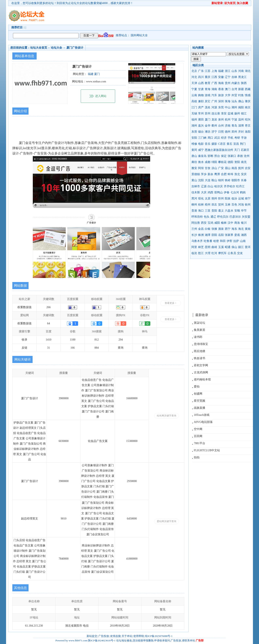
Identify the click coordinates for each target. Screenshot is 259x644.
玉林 (228, 205)
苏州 (208, 113)
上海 (214, 71)
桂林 (201, 205)
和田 (223, 241)
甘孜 (208, 168)
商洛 (237, 223)
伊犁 (229, 241)
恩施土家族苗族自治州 (219, 150)
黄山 (194, 180)
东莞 (221, 107)
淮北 (237, 174)
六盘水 (229, 211)
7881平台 (200, 443)
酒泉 (221, 229)
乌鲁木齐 (197, 241)
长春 (244, 180)
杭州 (228, 120)
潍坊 (208, 132)
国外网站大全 (139, 35)
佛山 (241, 101)
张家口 (232, 156)
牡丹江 (240, 186)
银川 (244, 223)
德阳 (230, 162)
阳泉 (228, 199)
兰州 (194, 229)
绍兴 (248, 120)
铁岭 (228, 180)
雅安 (194, 168)
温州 (241, 120)
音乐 (208, 144)
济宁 (214, 132)
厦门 (208, 120)
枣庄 (248, 126)
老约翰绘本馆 (202, 379)
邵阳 (214, 235)
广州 (214, 101)
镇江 (244, 113)
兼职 (201, 101)
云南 (194, 95)
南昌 (234, 168)
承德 (240, 156)
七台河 (235, 192)
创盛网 (198, 394)
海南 (221, 83)
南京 (248, 107)
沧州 (247, 156)
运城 (241, 199)
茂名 (208, 107)
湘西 (244, 235)
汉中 (230, 223)
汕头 (234, 101)
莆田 (201, 120)
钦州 (248, 205)
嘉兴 (201, 126)
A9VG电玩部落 (203, 422)
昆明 (208, 247)
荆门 (243, 144)
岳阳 (221, 235)
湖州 (194, 126)
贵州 (228, 83)
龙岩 (214, 120)
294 (121, 340)
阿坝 (201, 168)
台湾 (234, 89)
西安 (204, 223)
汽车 (214, 95)
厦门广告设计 (75, 48)
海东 (234, 229)
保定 (224, 156)
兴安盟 (246, 217)
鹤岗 (243, 192)
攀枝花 (222, 162)
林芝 (201, 247)
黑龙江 (242, 77)
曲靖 (214, 247)
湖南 (214, 89)
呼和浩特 (197, 217)
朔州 (214, 199)
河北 (194, 77)
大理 (208, 253)
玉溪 (221, 247)
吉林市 (196, 186)
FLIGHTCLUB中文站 (207, 450)
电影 (201, 144)
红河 (214, 253)
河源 (214, 107)
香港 (221, 89)
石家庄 (245, 150)
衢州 (214, 126)
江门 (194, 107)
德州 (228, 132)
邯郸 (210, 156)
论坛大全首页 (39, 48)
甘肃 (201, 89)
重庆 (208, 77)
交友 (240, 253)
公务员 (232, 253)
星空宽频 (200, 401)
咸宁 (201, 150)
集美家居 (200, 330)
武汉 (217, 138)
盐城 (230, 113)
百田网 (198, 436)
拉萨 (236, 241)
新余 (210, 174)
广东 (201, 71)
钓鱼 (241, 95)
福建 (221, 71)
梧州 (208, 205)
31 (49, 348)
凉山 (214, 168)
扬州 (237, 113)
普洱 (248, 247)
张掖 (214, 229)
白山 (210, 186)
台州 (221, 126)
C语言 (222, 144)
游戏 (208, 95)
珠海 (228, 101)
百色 (234, 205)
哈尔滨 (219, 186)
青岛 (234, 126)
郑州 (234, 132)
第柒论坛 (200, 323)
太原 (208, 199)
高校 (194, 101)
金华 (208, 126)
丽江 (241, 247)
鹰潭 (217, 174)
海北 (241, 229)
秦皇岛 (202, 156)
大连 (208, 180)
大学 (228, 95)
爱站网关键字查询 (167, 521)
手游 (244, 138)
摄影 (214, 144)
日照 (221, 132)
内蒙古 (236, 83)
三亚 (208, 211)
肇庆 (248, 101)
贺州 (221, 205)
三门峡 (202, 138)
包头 (207, 217)
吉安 (248, 168)
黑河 (194, 199)
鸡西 (210, 192)
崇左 (214, 205)
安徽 (221, 77)
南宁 (248, 199)
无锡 (194, 113)
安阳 (194, 138)
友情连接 (115, 636)
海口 (201, 211)
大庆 (204, 192)
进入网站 (101, 96)
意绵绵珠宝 (201, 344)
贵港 (194, 211)
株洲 (201, 235)
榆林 (224, 223)
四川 (201, 77)
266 (48, 307)
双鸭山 (219, 192)
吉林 (234, 77)
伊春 (227, 192)
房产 (201, 107)
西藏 (248, 89)
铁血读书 (200, 358)
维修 (194, 144)
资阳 (237, 162)
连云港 (216, 113)
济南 (228, 126)
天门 (237, 150)
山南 (243, 241)
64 (49, 323)
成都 (208, 162)
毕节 (244, 211)
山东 (234, 71)
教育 (208, 83)
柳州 (194, 205)
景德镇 (196, 174)
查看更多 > (171, 303)
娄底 (237, 235)
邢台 (217, 156)
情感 (248, 95)
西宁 (228, 229)
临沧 (194, 253)
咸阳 (217, 223)
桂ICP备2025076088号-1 (159, 636)
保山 (234, 247)
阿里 (194, 247)
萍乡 (204, 174)
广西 (214, 83)
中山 (228, 107)
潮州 (234, 107)
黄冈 (194, 150)
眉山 (228, 168)
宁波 (234, 120)
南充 (244, 162)
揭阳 (241, 107)
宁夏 (194, 89)
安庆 (244, 174)
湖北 (248, 71)
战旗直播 (200, 408)
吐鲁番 (208, 241)
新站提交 (92, 636)
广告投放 (104, 636)
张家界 (229, 235)
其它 (208, 101)
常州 (201, 113)
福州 (194, 120)
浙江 (228, 71)
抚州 (241, 168)
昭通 (228, 247)
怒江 (201, 253)
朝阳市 (236, 180)
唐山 (194, 156)
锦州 (221, 180)
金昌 (201, 229)
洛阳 (248, 132)
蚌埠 (230, 174)
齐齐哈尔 (229, 186)
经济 (224, 138)
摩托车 (222, 253)
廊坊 (194, 162)
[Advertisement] (153, 15)
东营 (194, 132)
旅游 (221, 95)
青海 (208, 89)
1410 (49, 340)
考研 (237, 138)
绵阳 (214, 162)
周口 (210, 138)
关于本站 (127, 636)
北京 (194, 71)
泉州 (221, 120)
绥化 (201, 199)
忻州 (221, 199)
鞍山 (214, 180)
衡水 (201, 162)
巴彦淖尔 (235, 217)
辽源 (204, 186)
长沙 (194, 235)
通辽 (213, 217)
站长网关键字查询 (167, 416)
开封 (241, 132)
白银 (208, 229)
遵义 (221, 211)
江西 (214, 77)
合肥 (224, 174)
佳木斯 (196, 192)
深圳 (221, 101)
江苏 (208, 71)
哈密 (216, 241)
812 (97, 340)
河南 (241, 71)
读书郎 (198, 337)
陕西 (244, 83)
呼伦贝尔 (223, 217)
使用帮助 (139, 636)
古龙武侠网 (201, 372)
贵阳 (214, 211)
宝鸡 (210, 223)
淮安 (224, 113)
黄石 (229, 144)
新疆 (241, 89)
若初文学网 (201, 365)
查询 (121, 348)
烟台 (201, 132)
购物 (201, 95)
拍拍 (197, 457)
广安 (221, 168)
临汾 (234, 199)
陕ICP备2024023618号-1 (102, 640)
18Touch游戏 (202, 415)
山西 (201, 83)
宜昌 (236, 144)
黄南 (248, 229)
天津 (194, 83)
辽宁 (228, 77)
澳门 (228, 89)
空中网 (198, 429)
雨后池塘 (200, 351)
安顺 (237, 211)
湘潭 (208, 235)
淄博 (241, 126)
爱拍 (197, 387)
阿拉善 (196, 223)
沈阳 (201, 180)
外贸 (234, 95)
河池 (241, 205)
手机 (230, 138)
